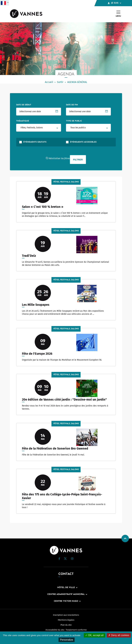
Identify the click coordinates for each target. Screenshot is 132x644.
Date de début (24, 105)
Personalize (67, 640)
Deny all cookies (119, 635)
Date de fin (72, 105)
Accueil (49, 82)
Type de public (74, 121)
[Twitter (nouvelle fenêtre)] (65, 559)
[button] (59, 559)
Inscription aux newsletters (66, 615)
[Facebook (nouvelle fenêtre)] (59, 559)
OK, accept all (94, 635)
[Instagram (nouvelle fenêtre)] (72, 559)
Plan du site (66, 625)
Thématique (23, 121)
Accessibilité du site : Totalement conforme (66, 630)
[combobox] (39, 128)
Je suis (114, 3)
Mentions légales (66, 620)
